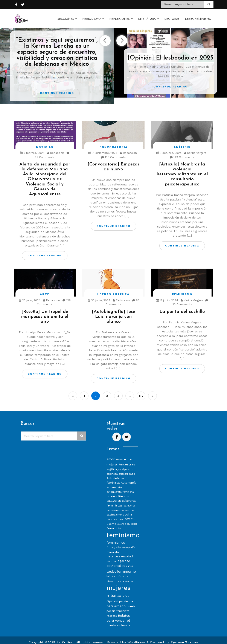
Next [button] (122, 36)
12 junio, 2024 (167, 296)
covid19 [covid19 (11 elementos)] (130, 515)
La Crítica (65, 638)
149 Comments (182, 153)
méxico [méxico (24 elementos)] (114, 591)
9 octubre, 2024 (169, 149)
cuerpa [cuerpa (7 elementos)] (122, 520)
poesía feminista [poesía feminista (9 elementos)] (118, 607)
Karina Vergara (195, 149)
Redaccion (56, 149)
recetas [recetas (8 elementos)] (112, 611)
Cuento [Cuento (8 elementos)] (111, 519)
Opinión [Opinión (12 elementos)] (112, 597)
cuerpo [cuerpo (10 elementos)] (132, 519)
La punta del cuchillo (182, 307)
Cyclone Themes (184, 638)
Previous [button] (105, 36)
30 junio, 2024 (99, 296)
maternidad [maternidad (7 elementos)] (127, 577)
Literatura (147, 17)
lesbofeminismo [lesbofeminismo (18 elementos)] (121, 567)
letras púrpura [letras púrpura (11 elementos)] (117, 572)
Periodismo (91, 17)
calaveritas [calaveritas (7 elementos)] (127, 506)
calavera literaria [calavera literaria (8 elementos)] (118, 492)
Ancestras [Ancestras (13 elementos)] (127, 460)
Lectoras (172, 17)
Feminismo (182, 290)
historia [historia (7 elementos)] (111, 557)
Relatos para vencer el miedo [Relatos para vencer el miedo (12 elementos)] (118, 616)
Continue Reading (57, 89)
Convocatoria (113, 143)
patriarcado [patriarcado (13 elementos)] (116, 602)
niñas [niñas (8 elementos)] (126, 592)
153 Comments (113, 153)
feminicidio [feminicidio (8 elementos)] (114, 524)
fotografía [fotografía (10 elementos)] (114, 543)
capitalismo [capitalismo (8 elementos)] (114, 510)
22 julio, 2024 (30, 296)
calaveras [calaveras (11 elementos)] (114, 496)
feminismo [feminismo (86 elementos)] (123, 531)
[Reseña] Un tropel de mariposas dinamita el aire (45, 312)
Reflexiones (120, 17)
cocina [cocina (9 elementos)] (127, 510)
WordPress (136, 638)
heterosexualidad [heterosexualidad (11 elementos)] (120, 552)
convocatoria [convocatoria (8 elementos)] (115, 515)
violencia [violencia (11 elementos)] (124, 621)
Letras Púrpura (113, 290)
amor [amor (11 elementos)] (110, 455)
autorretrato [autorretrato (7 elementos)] (114, 483)
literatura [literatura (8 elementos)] (113, 577)
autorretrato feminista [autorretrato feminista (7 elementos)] (120, 488)
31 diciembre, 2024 (103, 149)
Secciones (66, 17)
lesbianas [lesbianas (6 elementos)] (127, 562)
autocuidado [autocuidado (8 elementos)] (127, 469)
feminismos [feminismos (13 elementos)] (116, 538)
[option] (57, 62)
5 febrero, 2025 (32, 149)
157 (141, 392)
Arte (45, 290)
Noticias (45, 143)
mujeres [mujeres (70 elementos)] (119, 584)
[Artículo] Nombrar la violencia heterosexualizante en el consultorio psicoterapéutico (182, 170)
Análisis (182, 143)
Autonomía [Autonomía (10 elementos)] (129, 478)
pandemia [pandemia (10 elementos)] (126, 597)
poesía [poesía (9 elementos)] (131, 602)
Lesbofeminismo (198, 17)
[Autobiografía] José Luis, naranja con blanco (113, 312)
